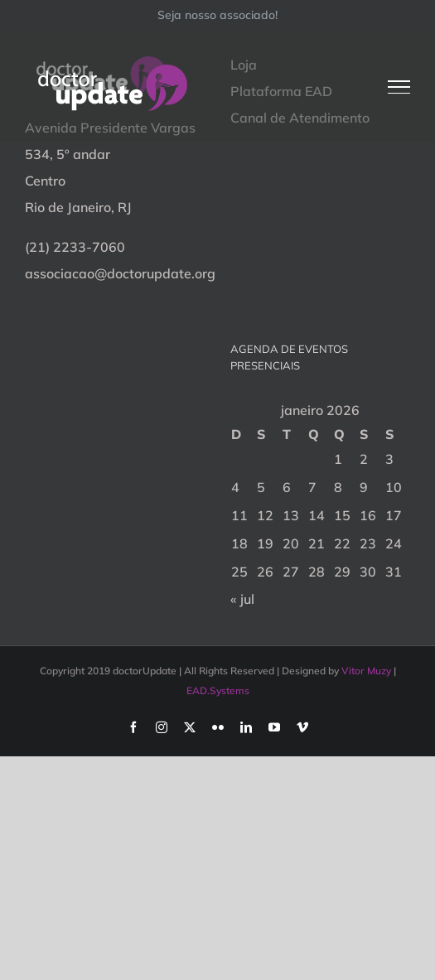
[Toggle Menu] (399, 87)
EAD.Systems (218, 690)
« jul (242, 599)
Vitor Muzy (366, 671)
